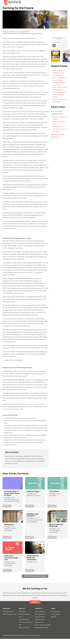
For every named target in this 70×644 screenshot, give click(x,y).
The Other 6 (13, 529)
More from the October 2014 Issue (35, 576)
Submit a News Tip (40, 612)
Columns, (7, 529)
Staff (20, 625)
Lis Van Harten (53, 533)
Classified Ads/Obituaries (10, 614)
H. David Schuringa (32, 522)
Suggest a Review (40, 617)
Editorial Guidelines (24, 614)
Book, (13, 500)
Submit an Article (40, 620)
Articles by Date (56, 614)
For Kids (17, 500)
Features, (29, 520)
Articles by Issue (56, 612)
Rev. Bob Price (8, 566)
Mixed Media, (8, 500)
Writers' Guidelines (24, 628)
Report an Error (39, 622)
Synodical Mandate (24, 620)
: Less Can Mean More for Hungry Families (60, 95)
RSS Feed (54, 617)
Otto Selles (37, 496)
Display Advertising (8, 612)
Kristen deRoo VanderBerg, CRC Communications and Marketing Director (22, 34)
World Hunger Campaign (31, 371)
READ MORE (7, 506)
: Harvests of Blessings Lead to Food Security (59, 73)
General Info (22, 612)
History (21, 617)
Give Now (35, 602)
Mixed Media (30, 496)
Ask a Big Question (40, 614)
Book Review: (60, 129)
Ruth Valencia (8, 531)
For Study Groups (37, 520)
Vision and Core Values (25, 622)
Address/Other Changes (41, 628)
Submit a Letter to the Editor (43, 625)
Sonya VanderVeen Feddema (12, 501)
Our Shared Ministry (24, 32)
